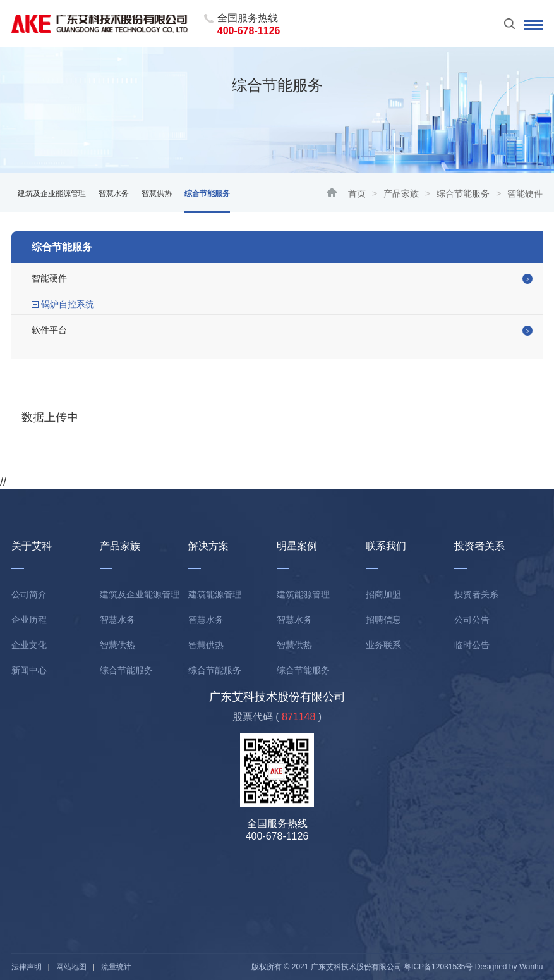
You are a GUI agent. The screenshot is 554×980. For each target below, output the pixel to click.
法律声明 (27, 967)
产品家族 (401, 193)
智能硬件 (49, 278)
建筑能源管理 (215, 594)
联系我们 (386, 546)
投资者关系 (479, 546)
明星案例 (297, 546)
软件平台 (49, 330)
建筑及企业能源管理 (52, 193)
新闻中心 (29, 670)
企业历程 (29, 620)
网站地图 (71, 967)
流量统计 (116, 967)
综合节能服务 (463, 193)
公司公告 (472, 620)
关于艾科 (32, 546)
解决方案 (208, 546)
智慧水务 (114, 193)
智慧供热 (157, 193)
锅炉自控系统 (68, 304)
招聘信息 (383, 620)
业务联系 (383, 645)
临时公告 (472, 645)
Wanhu (531, 967)
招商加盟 (383, 594)
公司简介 (29, 594)
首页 (357, 193)
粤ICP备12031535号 (438, 967)
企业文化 (29, 645)
